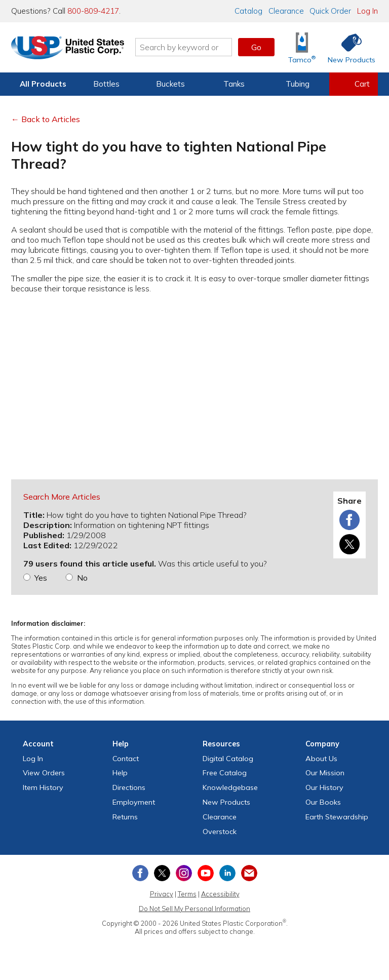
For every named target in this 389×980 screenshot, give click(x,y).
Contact (126, 759)
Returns (125, 817)
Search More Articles (62, 497)
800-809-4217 (93, 11)
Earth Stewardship (337, 817)
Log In (367, 11)
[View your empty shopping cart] (354, 84)
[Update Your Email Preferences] (249, 873)
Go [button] (256, 47)
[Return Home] (71, 49)
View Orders (44, 773)
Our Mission (325, 773)
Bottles (106, 84)
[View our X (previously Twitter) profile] (162, 873)
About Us (321, 759)
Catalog (248, 11)
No (82, 578)
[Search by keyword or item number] (187, 47)
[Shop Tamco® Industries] (302, 47)
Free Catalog (225, 773)
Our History (324, 787)
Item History (43, 787)
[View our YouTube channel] (206, 873)
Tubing (298, 84)
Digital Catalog (228, 759)
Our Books (323, 802)
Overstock (220, 832)
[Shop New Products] (348, 47)
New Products (226, 802)
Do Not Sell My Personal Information (194, 909)
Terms (187, 894)
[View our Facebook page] (140, 873)
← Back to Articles (46, 119)
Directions (129, 787)
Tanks (234, 84)
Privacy (162, 894)
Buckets (170, 84)
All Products (43, 84)
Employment (134, 802)
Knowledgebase (230, 787)
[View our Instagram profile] (184, 873)
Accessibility (220, 894)
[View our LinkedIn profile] (227, 873)
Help (120, 773)
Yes (41, 578)
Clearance (286, 11)
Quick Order (330, 11)
